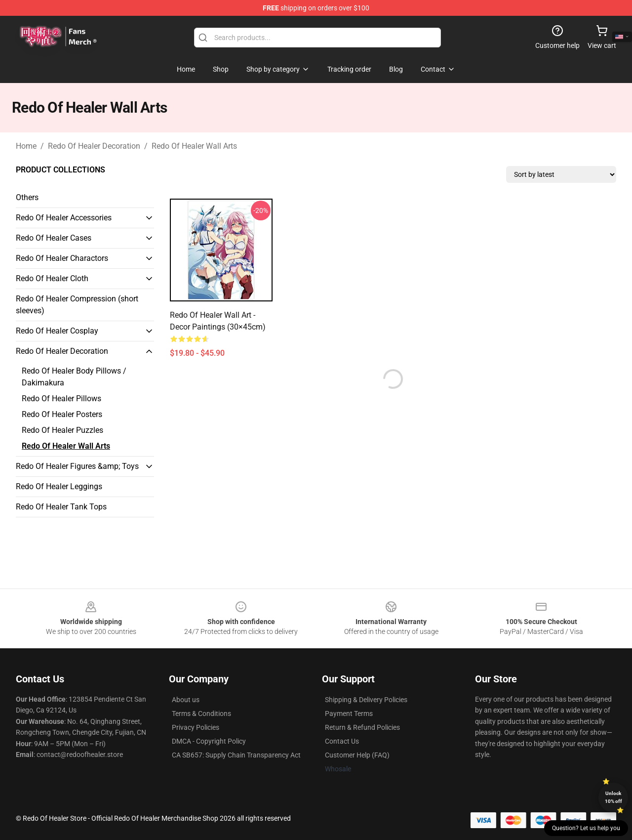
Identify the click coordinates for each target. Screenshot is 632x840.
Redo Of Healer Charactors (62, 258)
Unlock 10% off (613, 797)
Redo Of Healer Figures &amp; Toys (77, 466)
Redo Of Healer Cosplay (57, 331)
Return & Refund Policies (362, 727)
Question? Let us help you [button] (586, 828)
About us (186, 700)
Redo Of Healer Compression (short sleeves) (77, 305)
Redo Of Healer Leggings (59, 486)
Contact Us (342, 741)
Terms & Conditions (201, 714)
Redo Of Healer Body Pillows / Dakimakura (74, 377)
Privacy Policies (196, 727)
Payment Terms (349, 714)
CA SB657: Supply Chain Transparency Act (236, 755)
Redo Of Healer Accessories (64, 218)
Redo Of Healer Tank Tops (61, 507)
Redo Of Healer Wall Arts (194, 146)
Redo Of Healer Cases (54, 238)
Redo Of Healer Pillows (61, 399)
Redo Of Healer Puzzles (62, 430)
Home (26, 146)
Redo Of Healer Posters (62, 414)
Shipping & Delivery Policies (366, 700)
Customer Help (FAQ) (357, 755)
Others (27, 197)
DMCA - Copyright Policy (209, 741)
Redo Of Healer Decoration (94, 146)
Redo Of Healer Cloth (52, 278)
